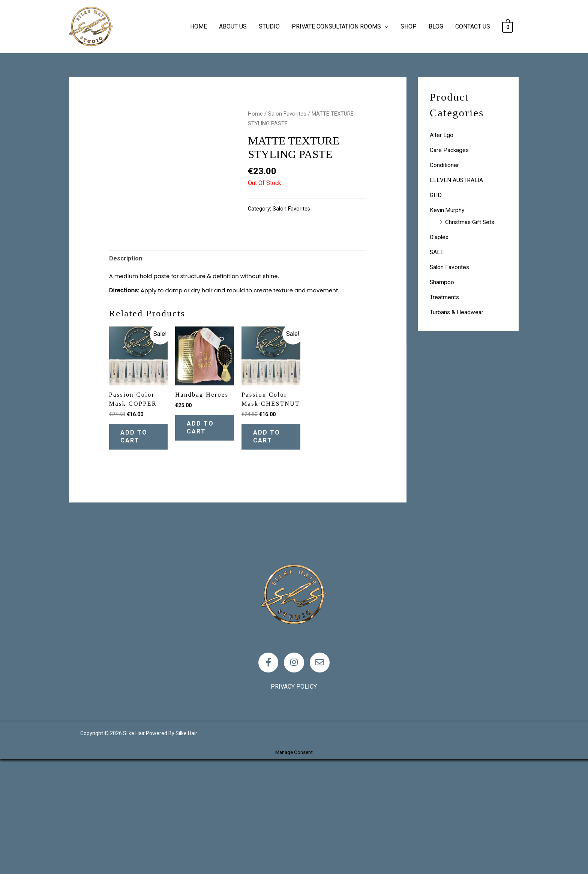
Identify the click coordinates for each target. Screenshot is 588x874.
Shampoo (442, 282)
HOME (199, 26)
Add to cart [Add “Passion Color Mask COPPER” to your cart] (138, 548)
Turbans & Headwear (457, 312)
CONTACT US (473, 26)
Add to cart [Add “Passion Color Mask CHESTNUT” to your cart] (270, 548)
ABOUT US (233, 26)
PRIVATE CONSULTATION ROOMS (336, 26)
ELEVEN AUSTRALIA (457, 180)
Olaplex (440, 237)
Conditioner (445, 165)
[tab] (126, 369)
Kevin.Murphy (447, 210)
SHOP (409, 26)
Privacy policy (294, 801)
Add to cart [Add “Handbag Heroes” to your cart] (204, 539)
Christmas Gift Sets (471, 222)
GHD (436, 195)
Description (126, 369)
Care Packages (450, 150)
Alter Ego (442, 135)
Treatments (445, 297)
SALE (437, 252)
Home (255, 114)
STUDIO (269, 26)
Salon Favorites (287, 114)
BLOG (436, 26)
